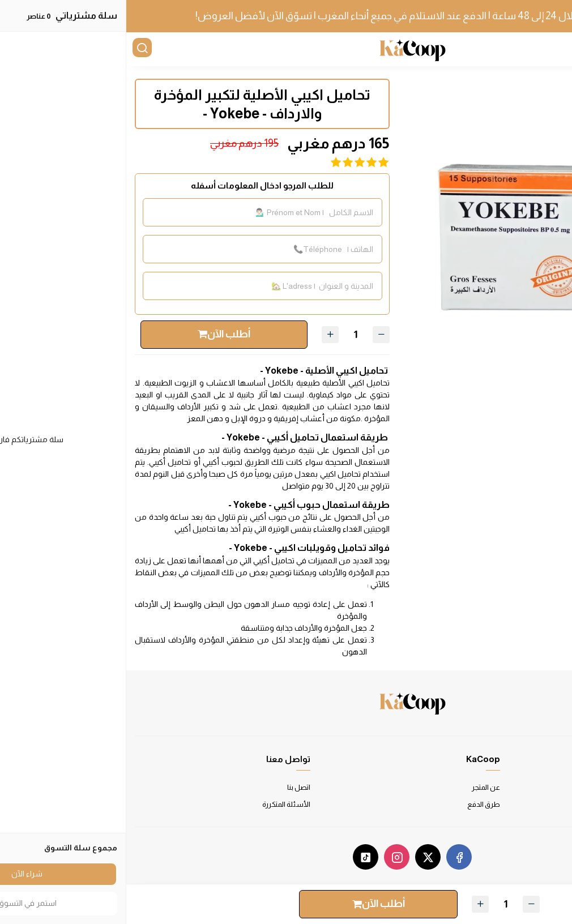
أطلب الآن (98, 334)
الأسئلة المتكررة (160, 804)
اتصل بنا (172, 787)
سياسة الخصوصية (536, 804)
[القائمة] (555, 49)
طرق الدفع (357, 804)
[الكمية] (229, 334)
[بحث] (17, 49)
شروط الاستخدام (537, 787)
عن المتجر (360, 787)
